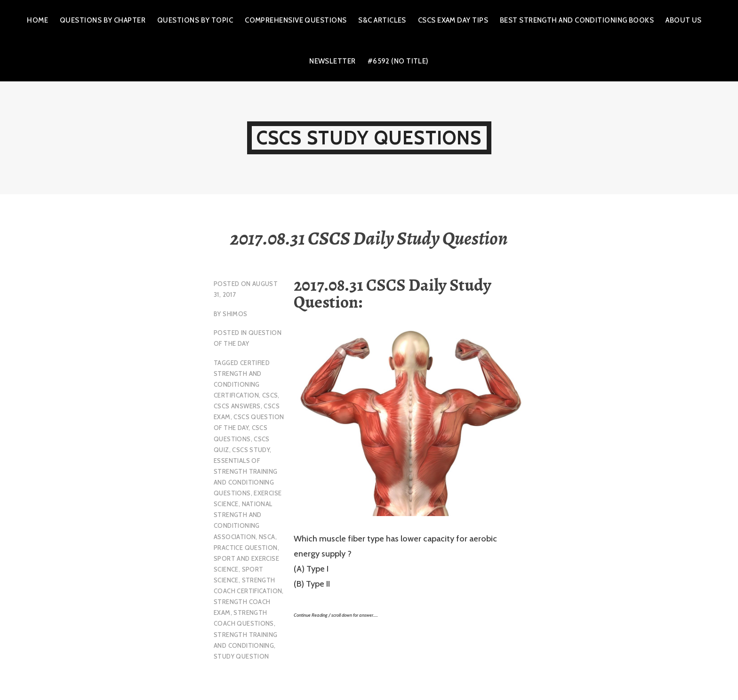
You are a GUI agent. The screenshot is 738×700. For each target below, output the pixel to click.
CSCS (270, 395)
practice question (246, 548)
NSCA (267, 537)
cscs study (251, 450)
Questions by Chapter (103, 20)
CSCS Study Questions (369, 138)
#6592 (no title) (398, 61)
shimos (235, 314)
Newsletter (333, 61)
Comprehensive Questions (296, 20)
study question (241, 656)
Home (37, 20)
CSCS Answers (237, 406)
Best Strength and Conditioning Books (577, 20)
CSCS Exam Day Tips (453, 20)
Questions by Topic (195, 20)
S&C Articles (382, 20)
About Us (684, 20)
